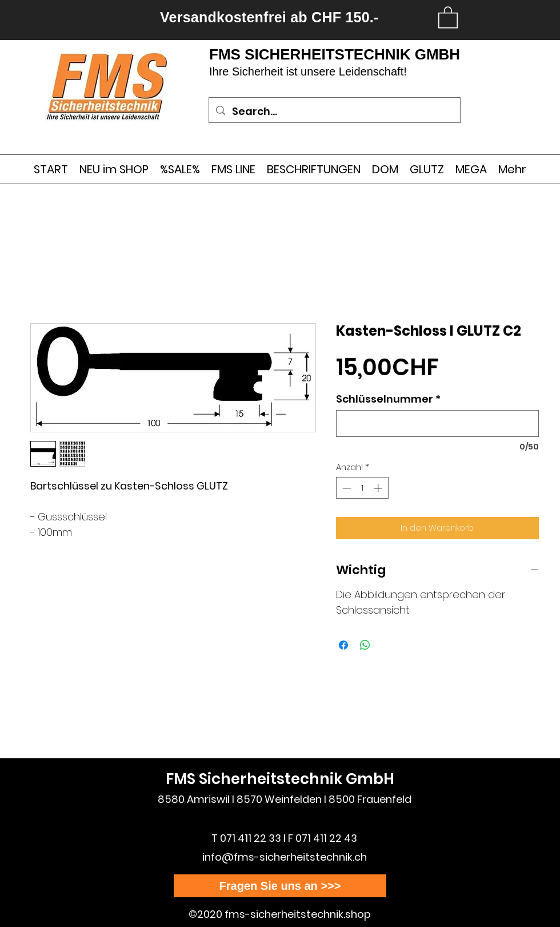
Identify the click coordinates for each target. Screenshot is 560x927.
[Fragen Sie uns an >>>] (280, 886)
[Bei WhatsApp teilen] (365, 645)
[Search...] (334, 112)
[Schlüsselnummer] (437, 423)
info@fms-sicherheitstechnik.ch (285, 857)
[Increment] (379, 488)
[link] (448, 17)
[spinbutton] (362, 488)
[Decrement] (345, 488)
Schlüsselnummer (388, 399)
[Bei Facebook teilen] (343, 645)
